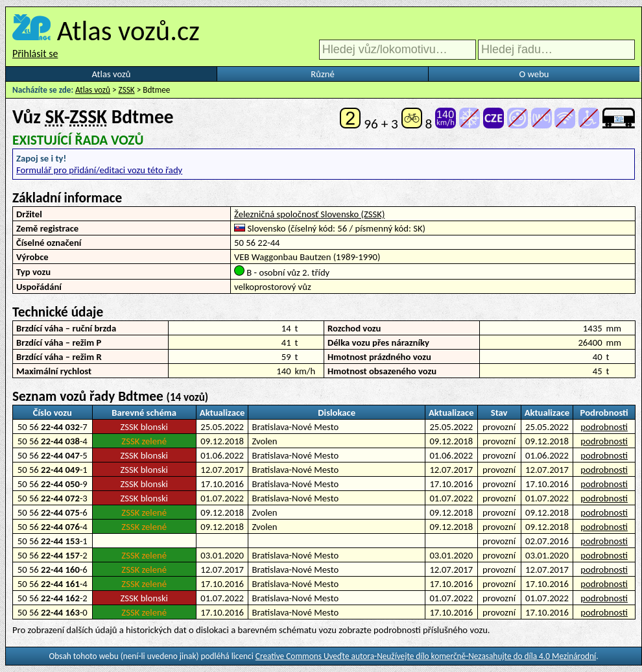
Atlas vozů (112, 74)
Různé (322, 74)
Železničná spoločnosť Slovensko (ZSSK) (309, 214)
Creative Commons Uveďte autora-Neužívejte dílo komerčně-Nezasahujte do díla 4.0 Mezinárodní (426, 656)
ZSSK (127, 90)
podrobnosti (604, 427)
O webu (534, 74)
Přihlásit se (35, 54)
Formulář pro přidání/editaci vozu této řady (99, 170)
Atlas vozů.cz (128, 30)
